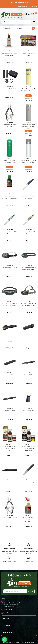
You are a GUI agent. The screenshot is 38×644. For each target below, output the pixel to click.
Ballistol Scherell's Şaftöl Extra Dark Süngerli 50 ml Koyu (9, 448)
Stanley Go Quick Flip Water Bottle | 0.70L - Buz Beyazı (29, 161)
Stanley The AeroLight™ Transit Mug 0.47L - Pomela (28, 90)
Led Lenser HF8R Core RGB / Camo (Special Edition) (29, 304)
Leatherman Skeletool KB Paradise (9, 233)
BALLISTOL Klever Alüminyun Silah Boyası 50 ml (10, 198)
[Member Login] (33, 14)
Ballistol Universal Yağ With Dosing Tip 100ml (9, 54)
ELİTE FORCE (9, 480)
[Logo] (12, 14)
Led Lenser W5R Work (29, 339)
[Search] (19, 22)
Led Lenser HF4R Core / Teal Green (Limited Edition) (28, 269)
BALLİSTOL (9, 51)
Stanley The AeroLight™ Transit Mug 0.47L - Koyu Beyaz (29, 127)
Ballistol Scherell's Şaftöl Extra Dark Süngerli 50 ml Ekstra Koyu (29, 448)
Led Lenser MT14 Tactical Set (9, 89)
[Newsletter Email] (19, 591)
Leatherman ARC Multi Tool (9, 518)
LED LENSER (9, 87)
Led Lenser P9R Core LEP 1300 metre (9, 340)
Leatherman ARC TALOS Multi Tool (9, 126)
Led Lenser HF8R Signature (9, 267)
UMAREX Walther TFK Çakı (29, 482)
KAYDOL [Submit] (31, 591)
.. (22, 537)
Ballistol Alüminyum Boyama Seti (28, 54)
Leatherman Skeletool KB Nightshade (29, 197)
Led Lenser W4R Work (10, 375)
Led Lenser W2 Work (9, 410)
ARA (34, 22)
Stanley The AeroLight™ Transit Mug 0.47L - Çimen (9, 161)
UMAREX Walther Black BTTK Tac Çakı (10, 483)
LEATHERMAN (9, 122)
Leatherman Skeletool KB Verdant (29, 233)
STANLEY (28, 87)
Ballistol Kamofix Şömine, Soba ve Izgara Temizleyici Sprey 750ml (28, 520)
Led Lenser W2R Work (29, 375)
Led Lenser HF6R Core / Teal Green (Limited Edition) (9, 304)
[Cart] (36, 14)
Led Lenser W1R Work (28, 410)
